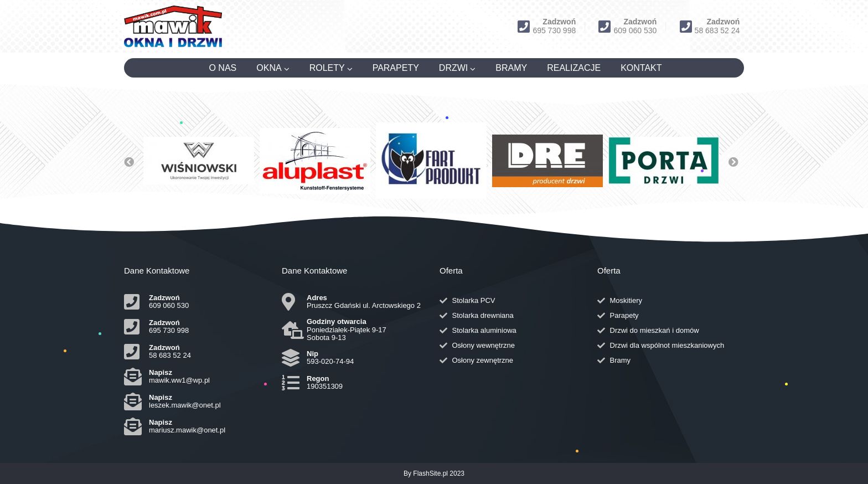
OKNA (269, 68)
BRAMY (511, 68)
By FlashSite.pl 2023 (434, 473)
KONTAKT (641, 68)
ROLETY (327, 68)
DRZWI (453, 68)
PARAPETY (396, 68)
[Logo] (173, 26)
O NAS (223, 68)
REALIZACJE (574, 68)
